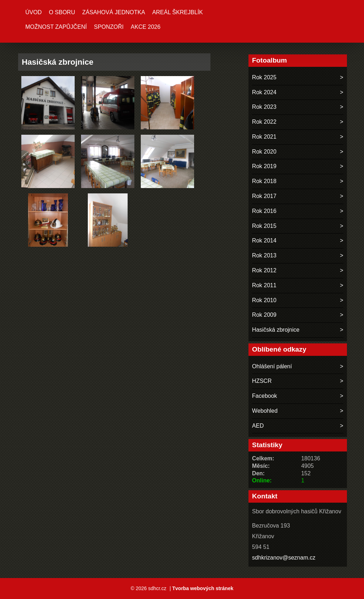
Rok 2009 (264, 315)
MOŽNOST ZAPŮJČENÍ (56, 27)
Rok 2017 (264, 196)
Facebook (264, 396)
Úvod (33, 12)
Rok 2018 (264, 181)
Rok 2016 (264, 211)
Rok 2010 (264, 300)
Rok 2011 (264, 285)
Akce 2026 (146, 27)
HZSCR (262, 381)
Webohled (265, 411)
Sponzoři (109, 27)
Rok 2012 (264, 270)
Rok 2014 (264, 240)
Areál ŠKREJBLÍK (178, 12)
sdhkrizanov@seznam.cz (284, 558)
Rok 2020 (264, 152)
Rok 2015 (264, 226)
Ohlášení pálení (272, 366)
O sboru (62, 12)
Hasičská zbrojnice (276, 330)
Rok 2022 (264, 122)
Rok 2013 (264, 255)
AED (258, 426)
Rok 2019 (264, 166)
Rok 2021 (264, 137)
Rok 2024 (264, 92)
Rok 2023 (264, 107)
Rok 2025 (264, 77)
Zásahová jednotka (114, 12)
